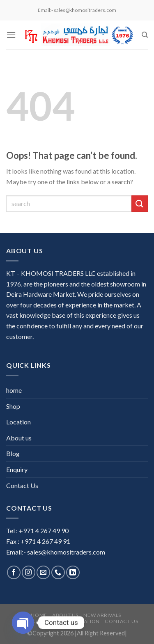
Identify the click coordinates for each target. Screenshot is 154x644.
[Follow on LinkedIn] (73, 572)
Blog (13, 453)
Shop (13, 406)
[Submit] (140, 203)
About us (19, 438)
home (14, 390)
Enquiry (17, 469)
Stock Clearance (43, 621)
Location (18, 422)
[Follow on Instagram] (29, 572)
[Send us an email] (43, 572)
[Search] (145, 35)
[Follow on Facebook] (14, 572)
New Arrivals (102, 615)
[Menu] (11, 35)
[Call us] (58, 572)
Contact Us (22, 485)
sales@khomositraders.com (66, 552)
